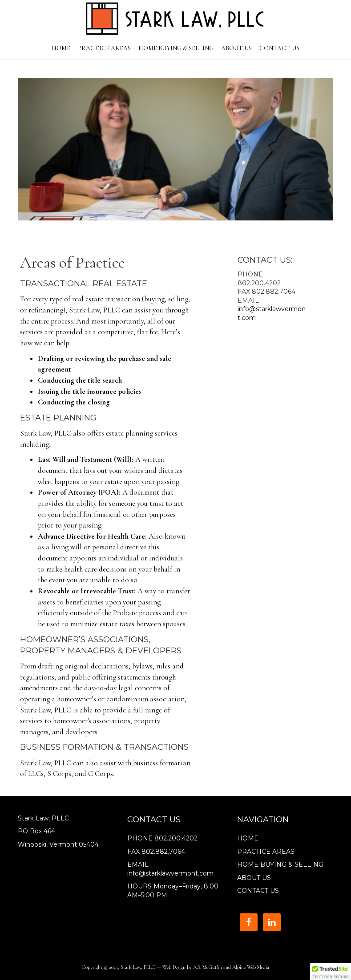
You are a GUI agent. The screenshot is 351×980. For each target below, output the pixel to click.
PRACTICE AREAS (104, 48)
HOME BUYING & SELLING (176, 48)
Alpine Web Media (251, 967)
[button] (331, 972)
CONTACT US (279, 48)
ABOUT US (236, 48)
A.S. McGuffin (208, 967)
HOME (61, 48)
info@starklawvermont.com (170, 873)
